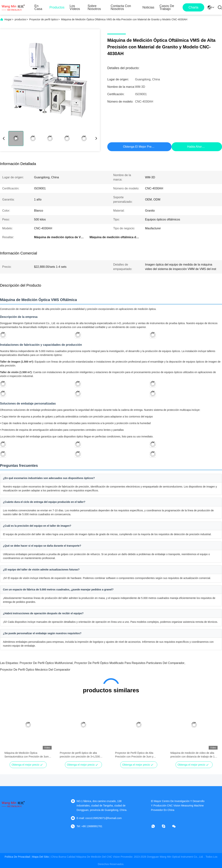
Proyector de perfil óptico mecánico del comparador (35, 670)
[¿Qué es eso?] (156, 826)
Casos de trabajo (167, 7)
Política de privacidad (17, 857)
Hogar (8, 19)
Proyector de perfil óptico (44, 19)
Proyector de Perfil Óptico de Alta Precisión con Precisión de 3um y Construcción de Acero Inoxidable (134, 755)
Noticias (148, 7)
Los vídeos (75, 7)
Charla (193, 7)
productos (20, 19)
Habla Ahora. (196, 147)
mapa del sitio (40, 857)
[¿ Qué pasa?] (166, 826)
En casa (38, 7)
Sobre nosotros (94, 7)
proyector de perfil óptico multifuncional (46, 663)
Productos (57, 7)
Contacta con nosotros (121, 7)
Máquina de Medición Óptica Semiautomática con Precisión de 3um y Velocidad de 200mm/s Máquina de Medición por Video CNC (28, 755)
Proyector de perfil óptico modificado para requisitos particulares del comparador (129, 663)
